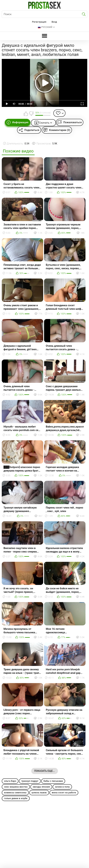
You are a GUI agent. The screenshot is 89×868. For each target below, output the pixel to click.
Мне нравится (26, 114)
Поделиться (32, 130)
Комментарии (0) (60, 130)
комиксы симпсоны (15, 793)
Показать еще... (44, 771)
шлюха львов (39, 793)
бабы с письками (53, 781)
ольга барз (10, 781)
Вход (54, 22)
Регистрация (39, 22)
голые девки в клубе (16, 798)
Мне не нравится (31, 114)
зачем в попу (62, 787)
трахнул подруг (30, 781)
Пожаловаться (73, 122)
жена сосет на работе (64, 793)
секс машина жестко (16, 787)
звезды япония (41, 787)
